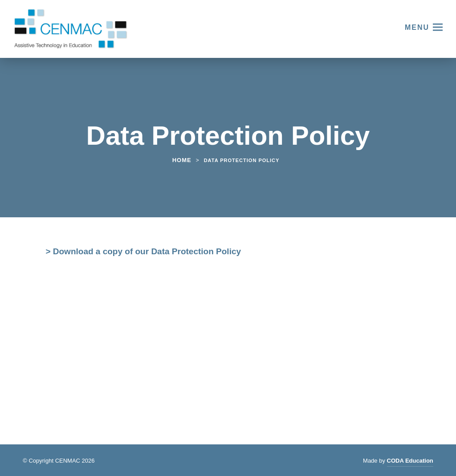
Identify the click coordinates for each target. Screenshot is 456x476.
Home (182, 160)
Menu (417, 27)
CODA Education (410, 462)
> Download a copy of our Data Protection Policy (143, 252)
